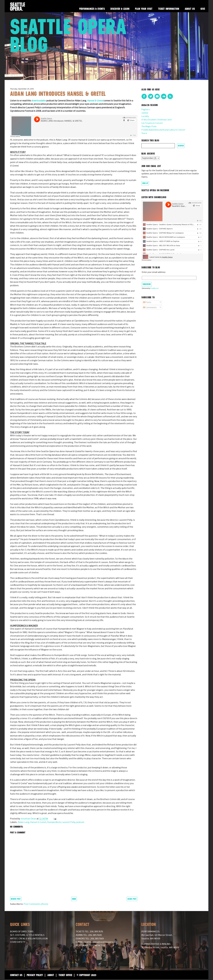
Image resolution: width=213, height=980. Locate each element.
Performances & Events (92, 9)
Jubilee (145, 113)
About (51, 975)
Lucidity (145, 116)
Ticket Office (65, 975)
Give (203, 9)
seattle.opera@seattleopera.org (101, 942)
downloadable (39, 101)
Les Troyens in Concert (152, 123)
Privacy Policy (35, 975)
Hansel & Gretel (95, 101)
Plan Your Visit (144, 9)
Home (74, 899)
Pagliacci (146, 110)
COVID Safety (18, 942)
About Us (190, 9)
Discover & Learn (120, 9)
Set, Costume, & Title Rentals (27, 935)
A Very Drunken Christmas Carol (157, 120)
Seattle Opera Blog (68, 36)
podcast (80, 822)
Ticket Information (169, 9)
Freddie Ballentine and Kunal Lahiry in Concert (163, 130)
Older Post (132, 899)
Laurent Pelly (68, 822)
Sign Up (145, 183)
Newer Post (16, 899)
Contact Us (16, 975)
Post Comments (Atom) (36, 904)
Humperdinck (54, 822)
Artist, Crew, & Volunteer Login (29, 939)
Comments (150, 308)
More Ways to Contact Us (91, 946)
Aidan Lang (23, 822)
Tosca (144, 133)
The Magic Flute (149, 127)
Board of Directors (22, 932)
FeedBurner (155, 288)
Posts (147, 302)
